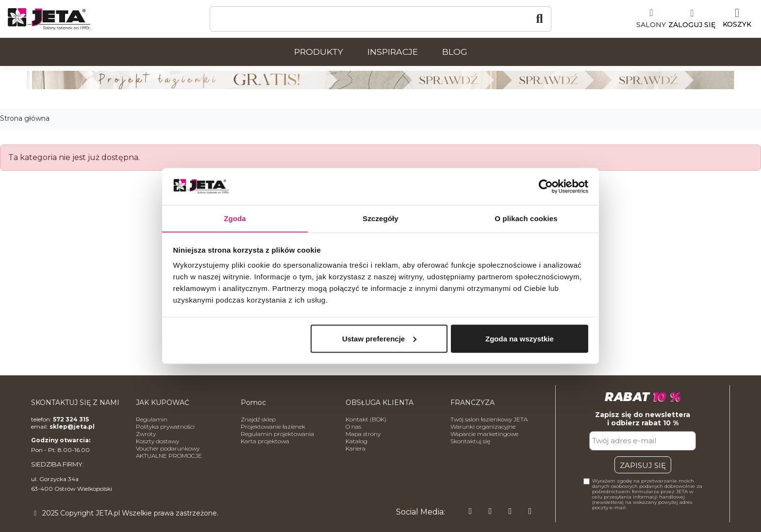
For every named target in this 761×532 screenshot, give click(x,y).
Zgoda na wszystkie (520, 339)
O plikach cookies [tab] (526, 218)
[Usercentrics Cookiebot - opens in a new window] (546, 186)
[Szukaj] (380, 19)
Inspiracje (393, 52)
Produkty (319, 52)
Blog (455, 52)
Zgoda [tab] (235, 218)
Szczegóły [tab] (380, 218)
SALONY (651, 25)
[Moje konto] (692, 19)
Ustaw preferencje (379, 339)
